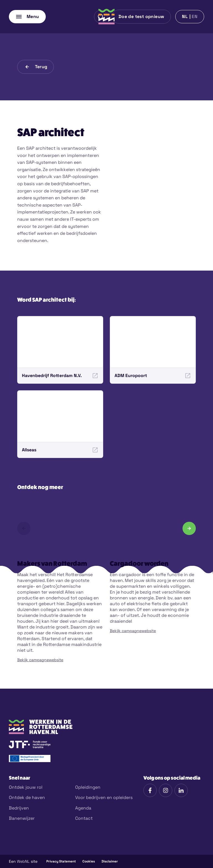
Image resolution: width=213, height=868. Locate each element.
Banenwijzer (22, 818)
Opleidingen (88, 787)
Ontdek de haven (27, 797)
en (195, 16)
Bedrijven (19, 808)
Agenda (83, 808)
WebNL (23, 861)
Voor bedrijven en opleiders (104, 797)
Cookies (89, 861)
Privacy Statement (61, 861)
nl (185, 16)
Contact (84, 818)
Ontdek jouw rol (26, 787)
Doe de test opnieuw (141, 16)
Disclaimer (110, 861)
